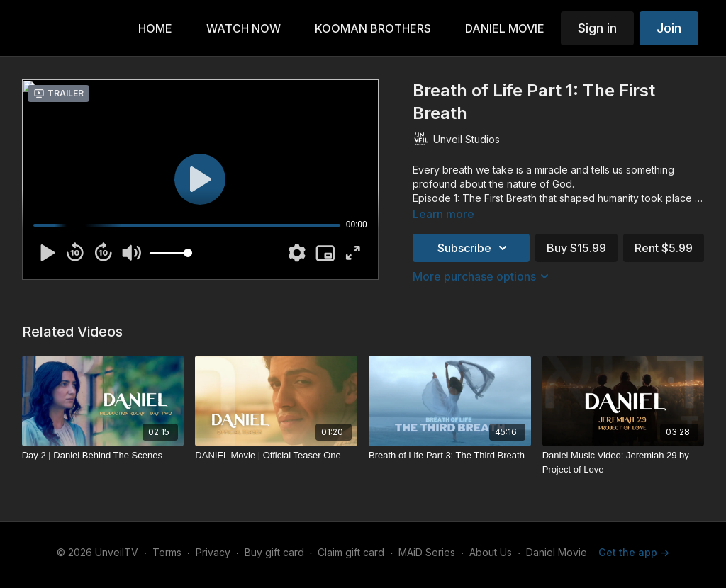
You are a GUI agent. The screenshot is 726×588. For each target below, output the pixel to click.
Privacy (213, 552)
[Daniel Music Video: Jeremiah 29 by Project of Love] (624, 462)
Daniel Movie (557, 552)
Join (669, 28)
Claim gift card (351, 552)
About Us (491, 552)
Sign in (597, 28)
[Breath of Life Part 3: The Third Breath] (450, 456)
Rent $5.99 (664, 248)
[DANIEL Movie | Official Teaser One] (276, 456)
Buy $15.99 (576, 248)
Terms (167, 552)
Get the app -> (634, 552)
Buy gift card (274, 552)
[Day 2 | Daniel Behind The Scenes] (103, 456)
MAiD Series (427, 552)
